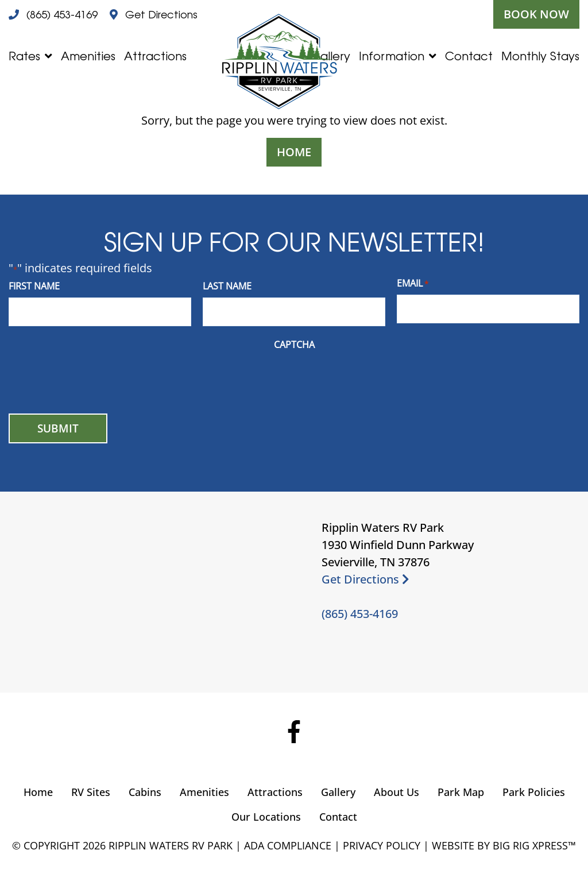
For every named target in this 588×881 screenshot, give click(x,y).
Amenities (88, 56)
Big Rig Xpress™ (534, 845)
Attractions (155, 56)
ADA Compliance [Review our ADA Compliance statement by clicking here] (288, 845)
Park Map (461, 792)
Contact (469, 56)
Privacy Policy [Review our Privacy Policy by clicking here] (382, 845)
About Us (396, 792)
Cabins (145, 792)
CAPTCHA (294, 345)
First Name (34, 286)
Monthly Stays (540, 56)
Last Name (227, 286)
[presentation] (96, 378)
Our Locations (266, 817)
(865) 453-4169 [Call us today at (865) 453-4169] (360, 614)
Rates (24, 56)
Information (392, 56)
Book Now (536, 14)
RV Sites (91, 792)
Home (294, 152)
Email (413, 283)
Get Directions (365, 579)
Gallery (338, 792)
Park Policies (534, 792)
